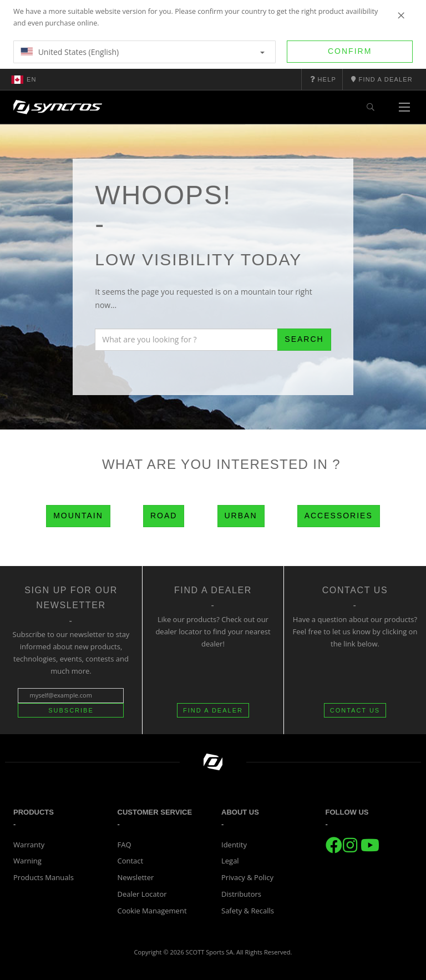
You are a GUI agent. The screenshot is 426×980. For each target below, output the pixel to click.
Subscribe (71, 710)
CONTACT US (355, 710)
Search (304, 339)
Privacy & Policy (247, 877)
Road (164, 516)
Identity (234, 845)
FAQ (125, 845)
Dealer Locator (142, 894)
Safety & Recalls (248, 911)
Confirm (350, 51)
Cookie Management (152, 911)
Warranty (29, 845)
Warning (27, 861)
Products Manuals (44, 877)
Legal (230, 861)
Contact (131, 861)
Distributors (241, 894)
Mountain (78, 516)
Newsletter (136, 877)
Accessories (339, 516)
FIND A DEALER (213, 710)
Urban (241, 516)
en (24, 79)
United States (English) (143, 52)
